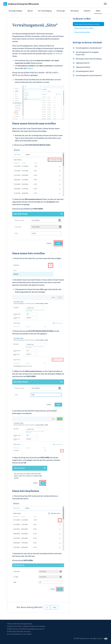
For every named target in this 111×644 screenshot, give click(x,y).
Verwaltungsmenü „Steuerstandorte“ (89, 75)
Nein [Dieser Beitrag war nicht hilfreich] (54, 607)
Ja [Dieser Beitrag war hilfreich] (47, 607)
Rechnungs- (61, 11)
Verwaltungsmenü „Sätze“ (85, 71)
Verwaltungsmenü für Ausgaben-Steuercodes (88, 53)
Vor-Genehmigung (45, 11)
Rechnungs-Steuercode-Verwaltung (89, 59)
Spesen (30, 11)
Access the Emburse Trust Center (19, 634)
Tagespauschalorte (83, 63)
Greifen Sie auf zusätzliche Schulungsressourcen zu (26, 629)
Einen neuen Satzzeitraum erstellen (87, 24)
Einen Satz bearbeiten (82, 32)
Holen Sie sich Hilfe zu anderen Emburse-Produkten (26, 626)
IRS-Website (57, 53)
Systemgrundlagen (16, 11)
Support (30, 68)
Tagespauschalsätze (83, 67)
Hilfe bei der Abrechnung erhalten (20, 624)
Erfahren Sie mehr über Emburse (19, 631)
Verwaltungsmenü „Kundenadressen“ (89, 48)
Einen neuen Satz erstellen (84, 28)
